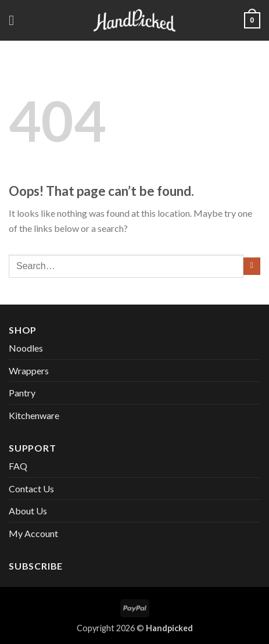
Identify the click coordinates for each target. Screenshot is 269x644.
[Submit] (252, 266)
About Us (28, 511)
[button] (16, 20)
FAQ (18, 466)
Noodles (26, 348)
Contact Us (31, 489)
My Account (33, 533)
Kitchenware (34, 415)
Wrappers (29, 371)
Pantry (22, 393)
